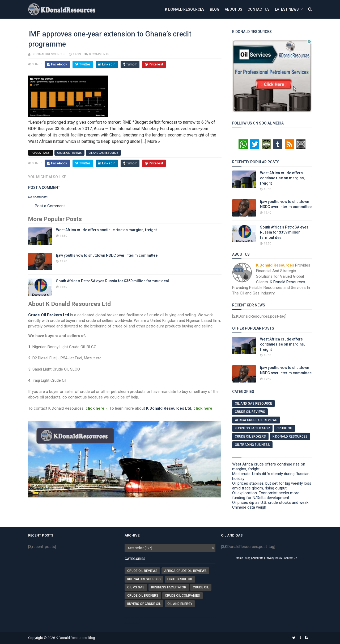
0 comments (99, 54)
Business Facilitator (252, 428)
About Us (233, 9)
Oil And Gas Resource (103, 153)
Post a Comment (50, 206)
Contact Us (259, 9)
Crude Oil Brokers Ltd (49, 315)
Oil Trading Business (252, 445)
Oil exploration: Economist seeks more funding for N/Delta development (266, 495)
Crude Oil (284, 428)
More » (154, 141)
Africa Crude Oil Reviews (256, 420)
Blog (215, 9)
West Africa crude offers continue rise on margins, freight (106, 230)
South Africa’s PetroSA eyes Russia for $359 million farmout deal (112, 281)
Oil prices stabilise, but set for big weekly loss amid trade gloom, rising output (272, 486)
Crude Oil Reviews (69, 153)
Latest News (287, 9)
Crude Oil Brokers (250, 437)
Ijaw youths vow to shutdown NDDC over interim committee (107, 255)
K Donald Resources (185, 9)
